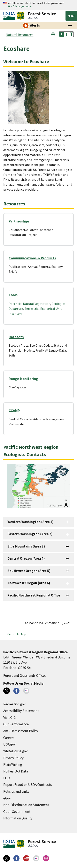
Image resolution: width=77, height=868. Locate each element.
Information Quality (18, 818)
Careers (9, 738)
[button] (53, 34)
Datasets (16, 337)
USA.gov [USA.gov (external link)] (9, 744)
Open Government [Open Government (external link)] (17, 812)
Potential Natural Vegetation (29, 304)
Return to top (16, 634)
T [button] (62, 34)
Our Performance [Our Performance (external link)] (16, 724)
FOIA (7, 778)
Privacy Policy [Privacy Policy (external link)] (13, 758)
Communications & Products (32, 258)
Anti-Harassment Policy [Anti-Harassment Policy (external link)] (21, 731)
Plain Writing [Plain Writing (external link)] (13, 764)
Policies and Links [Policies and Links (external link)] (16, 791)
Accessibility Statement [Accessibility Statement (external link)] (21, 711)
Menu (71, 16)
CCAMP (14, 411)
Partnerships (19, 221)
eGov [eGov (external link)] (7, 798)
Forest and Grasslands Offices (25, 676)
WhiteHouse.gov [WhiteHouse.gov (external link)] (15, 751)
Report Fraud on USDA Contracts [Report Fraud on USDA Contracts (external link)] (28, 785)
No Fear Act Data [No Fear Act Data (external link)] (16, 771)
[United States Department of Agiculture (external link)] (10, 16)
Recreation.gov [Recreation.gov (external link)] (14, 704)
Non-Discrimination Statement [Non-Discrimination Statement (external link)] (26, 805)
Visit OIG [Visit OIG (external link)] (9, 718)
